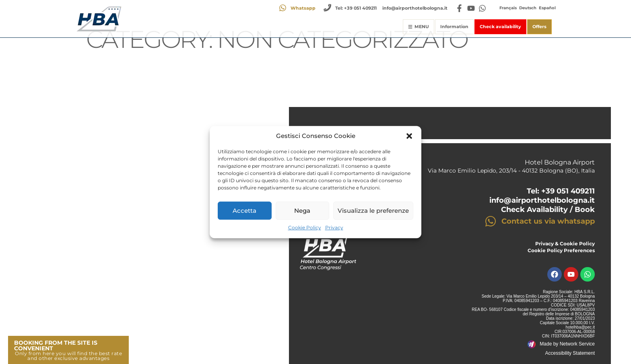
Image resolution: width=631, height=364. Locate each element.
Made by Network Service (567, 344)
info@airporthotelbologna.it (542, 200)
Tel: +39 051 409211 (561, 191)
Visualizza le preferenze (373, 211)
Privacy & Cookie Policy (565, 244)
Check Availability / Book (548, 210)
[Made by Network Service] (532, 344)
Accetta (244, 211)
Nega (302, 211)
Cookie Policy (305, 228)
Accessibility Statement (570, 353)
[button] (409, 136)
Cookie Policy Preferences (561, 250)
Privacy (334, 228)
